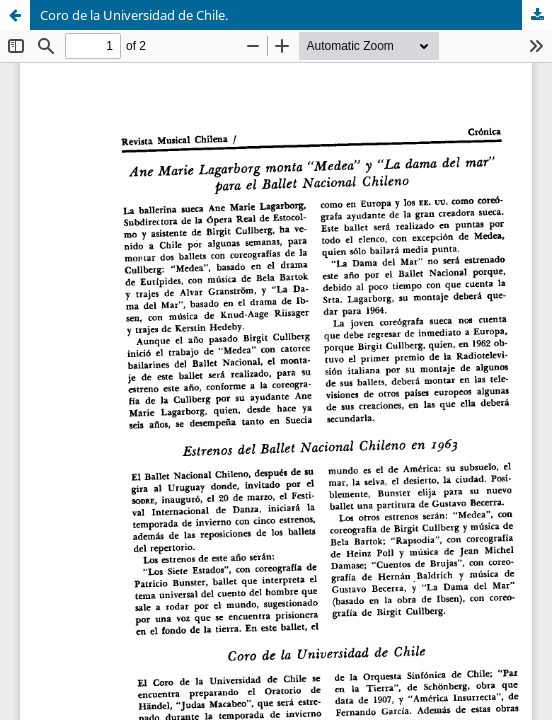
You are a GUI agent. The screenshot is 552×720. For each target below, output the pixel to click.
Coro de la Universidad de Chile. (134, 15)
